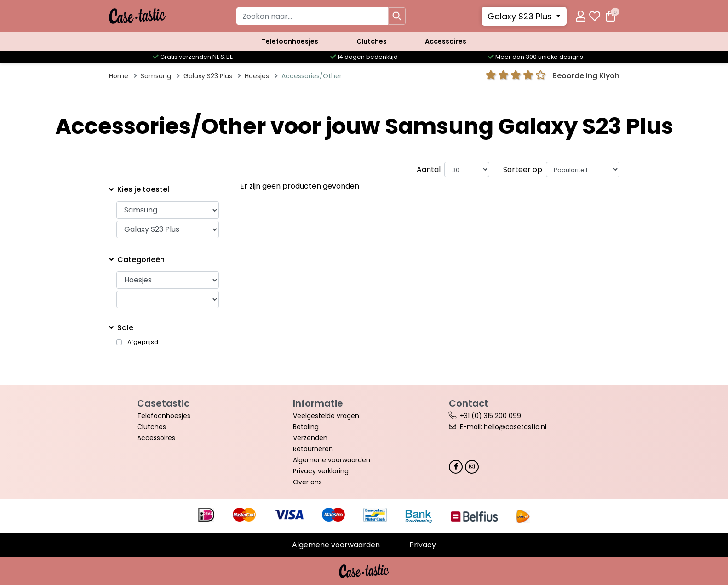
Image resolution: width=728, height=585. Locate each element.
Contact (469, 403)
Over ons (307, 482)
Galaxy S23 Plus (521, 16)
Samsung (156, 76)
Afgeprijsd (143, 342)
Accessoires (446, 41)
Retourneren (313, 449)
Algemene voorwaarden (332, 460)
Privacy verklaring (321, 471)
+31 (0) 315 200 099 (490, 416)
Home (119, 76)
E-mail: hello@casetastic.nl (503, 427)
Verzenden (310, 438)
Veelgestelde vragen (326, 416)
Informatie (318, 403)
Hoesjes (257, 76)
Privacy (423, 545)
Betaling (306, 427)
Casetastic (163, 403)
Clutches (372, 41)
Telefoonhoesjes (290, 41)
